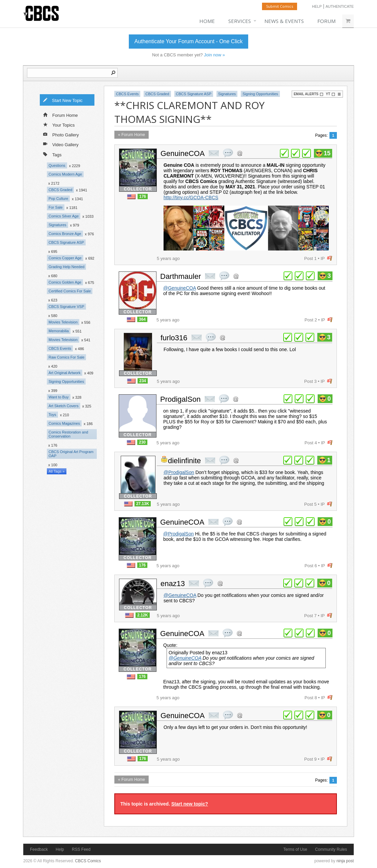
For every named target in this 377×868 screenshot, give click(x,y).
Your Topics (59, 125)
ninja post (345, 861)
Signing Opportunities (66, 382)
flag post (330, 258)
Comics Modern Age (65, 174)
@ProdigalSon (179, 472)
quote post (228, 153)
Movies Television (63, 322)
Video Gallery (61, 144)
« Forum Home (132, 135)
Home (207, 21)
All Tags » (57, 471)
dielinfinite (184, 461)
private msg (214, 153)
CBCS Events (60, 348)
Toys (52, 415)
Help (317, 6)
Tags (52, 154)
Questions (57, 165)
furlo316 (174, 338)
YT (330, 94)
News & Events (284, 21)
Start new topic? (190, 804)
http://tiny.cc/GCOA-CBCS (191, 198)
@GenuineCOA (180, 288)
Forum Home (61, 115)
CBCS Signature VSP (66, 307)
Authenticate (340, 6)
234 (143, 381)
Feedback (39, 849)
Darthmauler (181, 276)
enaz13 (173, 584)
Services (240, 21)
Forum (326, 21)
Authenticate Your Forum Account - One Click (188, 41)
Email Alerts (309, 94)
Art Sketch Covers (64, 406)
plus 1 (284, 153)
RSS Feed (81, 849)
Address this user (240, 153)
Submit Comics (280, 6)
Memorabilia (59, 331)
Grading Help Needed (66, 267)
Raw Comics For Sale (66, 357)
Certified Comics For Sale (70, 291)
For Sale (56, 207)
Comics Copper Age (65, 258)
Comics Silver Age (64, 216)
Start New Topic (63, 100)
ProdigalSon (180, 399)
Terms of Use (295, 849)
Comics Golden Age (65, 282)
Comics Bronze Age (65, 234)
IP (323, 258)
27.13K (143, 504)
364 (142, 319)
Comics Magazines (64, 423)
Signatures (57, 225)
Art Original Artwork (65, 373)
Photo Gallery (61, 134)
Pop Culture (58, 199)
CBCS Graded (60, 190)
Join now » (214, 55)
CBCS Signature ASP (66, 242)
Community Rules (331, 849)
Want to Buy (59, 397)
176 (143, 196)
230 (142, 442)
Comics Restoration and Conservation (68, 434)
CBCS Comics (88, 861)
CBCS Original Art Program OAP (71, 454)
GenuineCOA (183, 153)
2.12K (143, 615)
